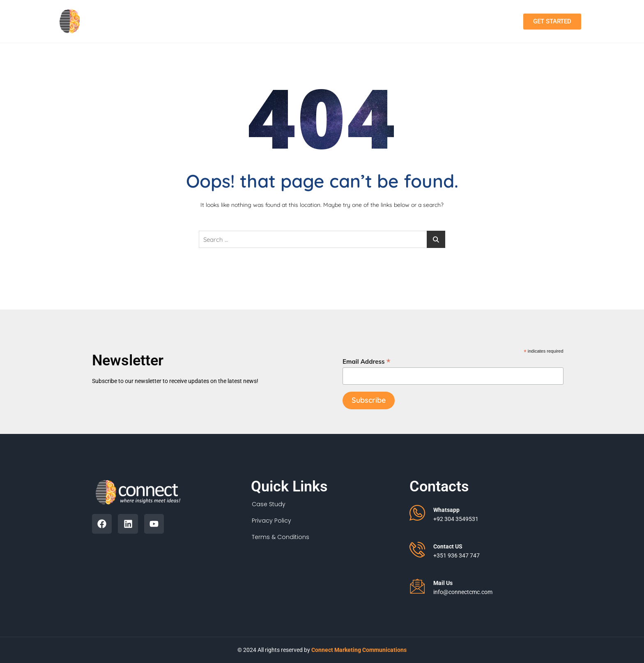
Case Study (269, 504)
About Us (265, 21)
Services (322, 21)
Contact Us (433, 21)
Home (218, 21)
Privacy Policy (271, 521)
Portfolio (378, 21)
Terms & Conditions (281, 537)
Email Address (367, 361)
